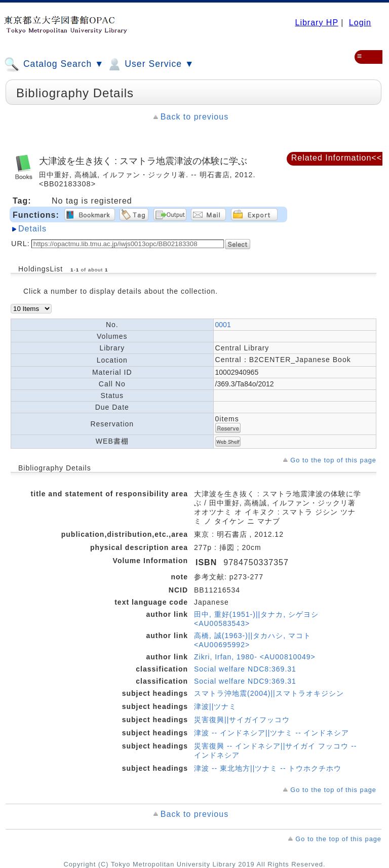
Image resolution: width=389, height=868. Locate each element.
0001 (223, 325)
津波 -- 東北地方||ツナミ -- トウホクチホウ (268, 768)
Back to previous (194, 117)
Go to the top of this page (333, 460)
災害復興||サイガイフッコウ (242, 720)
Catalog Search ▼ (54, 64)
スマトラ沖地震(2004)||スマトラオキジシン (269, 693)
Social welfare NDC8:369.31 (245, 669)
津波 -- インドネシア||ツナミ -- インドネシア (271, 733)
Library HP (316, 23)
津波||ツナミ (215, 706)
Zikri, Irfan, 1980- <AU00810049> (255, 657)
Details (32, 229)
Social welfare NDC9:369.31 (245, 681)
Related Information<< (337, 158)
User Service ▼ (150, 64)
